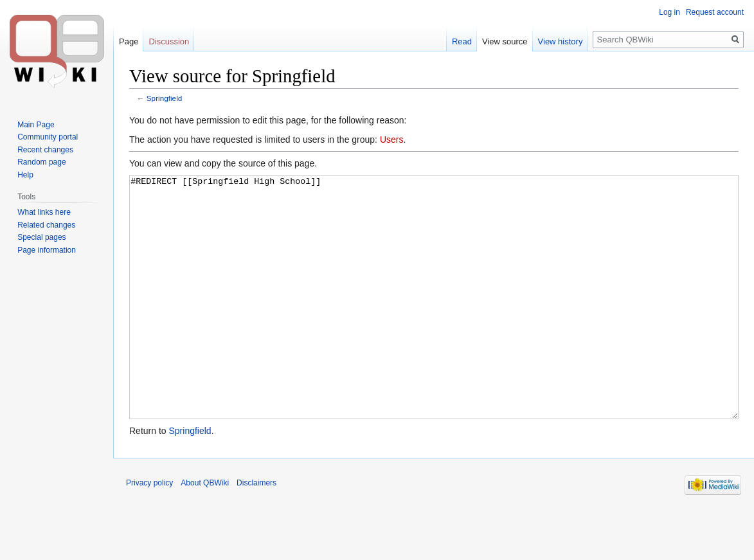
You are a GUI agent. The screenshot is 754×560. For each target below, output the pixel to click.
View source (505, 41)
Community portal (48, 137)
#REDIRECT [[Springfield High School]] (434, 321)
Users (392, 140)
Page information (47, 250)
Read (462, 41)
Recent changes (45, 150)
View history (561, 41)
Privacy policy (149, 531)
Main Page (36, 125)
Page (129, 41)
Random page (41, 162)
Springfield (165, 98)
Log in (669, 12)
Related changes (46, 225)
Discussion (169, 41)
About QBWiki (205, 531)
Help (25, 175)
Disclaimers (256, 531)
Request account (715, 12)
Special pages (41, 237)
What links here (44, 212)
